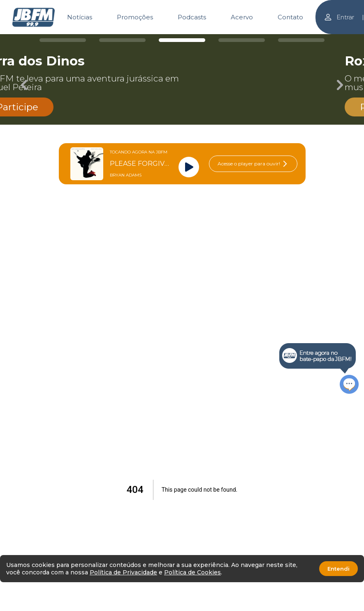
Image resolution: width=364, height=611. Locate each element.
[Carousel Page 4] (242, 40)
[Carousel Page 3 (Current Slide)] (182, 40)
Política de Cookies (192, 572)
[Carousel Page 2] (122, 40)
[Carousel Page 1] (63, 40)
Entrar (339, 17)
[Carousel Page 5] (301, 40)
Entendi (338, 569)
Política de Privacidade (123, 572)
